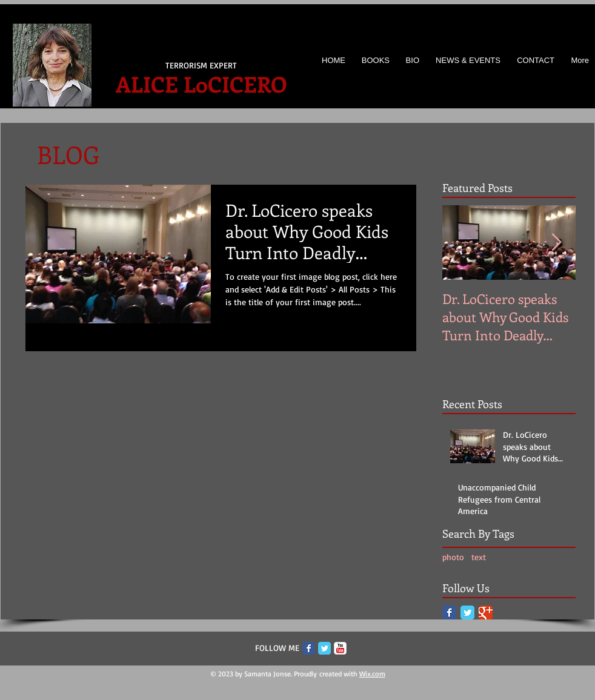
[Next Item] (556, 243)
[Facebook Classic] (449, 612)
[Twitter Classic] (467, 612)
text (479, 557)
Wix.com (372, 674)
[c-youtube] (340, 648)
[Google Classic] (486, 612)
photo (453, 557)
